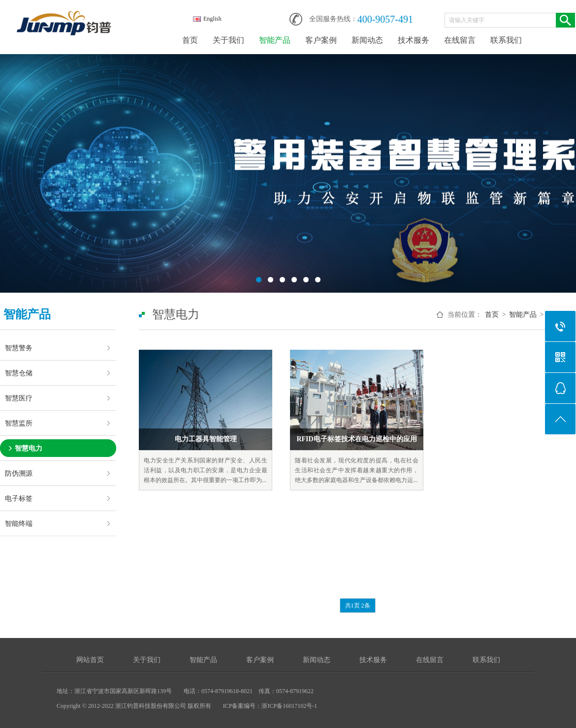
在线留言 (460, 40)
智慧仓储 (19, 373)
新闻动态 (367, 40)
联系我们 (506, 40)
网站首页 (90, 660)
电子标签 (19, 498)
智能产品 (275, 40)
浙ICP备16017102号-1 (289, 706)
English (207, 19)
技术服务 (414, 40)
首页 (190, 40)
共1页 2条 (358, 606)
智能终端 (19, 523)
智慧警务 (19, 348)
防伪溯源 (19, 473)
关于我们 (228, 40)
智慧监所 (19, 423)
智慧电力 (29, 448)
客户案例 (321, 40)
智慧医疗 (19, 398)
